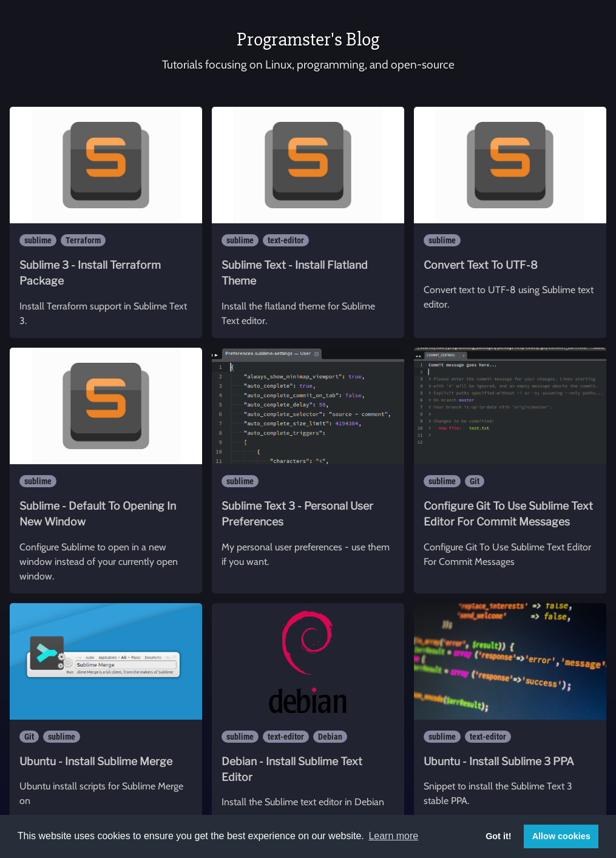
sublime (38, 240)
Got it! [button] (498, 836)
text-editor (286, 240)
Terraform (83, 240)
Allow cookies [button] (561, 836)
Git (475, 481)
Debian (330, 737)
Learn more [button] (393, 836)
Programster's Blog (308, 39)
